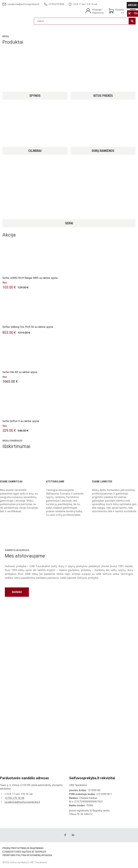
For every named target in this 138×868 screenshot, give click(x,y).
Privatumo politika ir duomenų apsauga (27, 855)
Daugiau (17, 592)
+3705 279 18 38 (14, 798)
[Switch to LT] (134, 4)
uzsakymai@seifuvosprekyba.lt (22, 802)
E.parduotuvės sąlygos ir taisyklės (24, 852)
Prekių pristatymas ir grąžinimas (23, 848)
